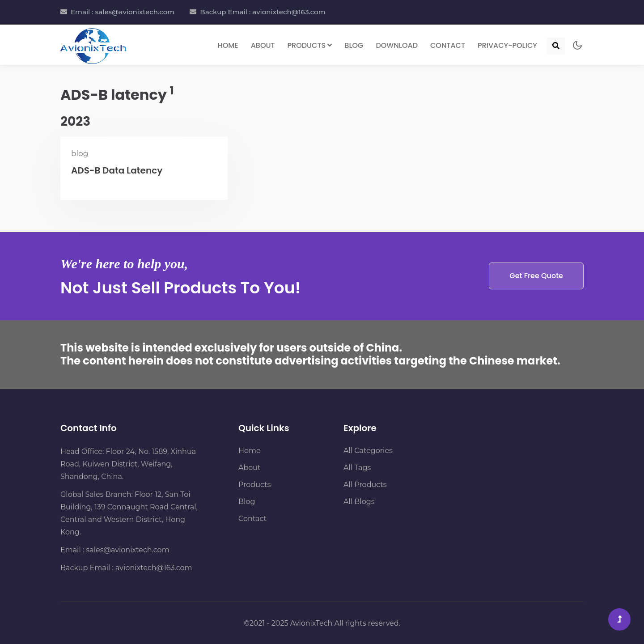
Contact (448, 45)
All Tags (357, 468)
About (263, 45)
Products (254, 485)
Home (228, 45)
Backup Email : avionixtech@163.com (263, 12)
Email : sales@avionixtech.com (123, 12)
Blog (354, 45)
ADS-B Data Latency (117, 170)
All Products (365, 485)
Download (397, 45)
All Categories (368, 451)
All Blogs (359, 502)
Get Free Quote (536, 276)
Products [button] (310, 45)
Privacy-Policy (507, 45)
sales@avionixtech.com (128, 550)
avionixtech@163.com (154, 568)
